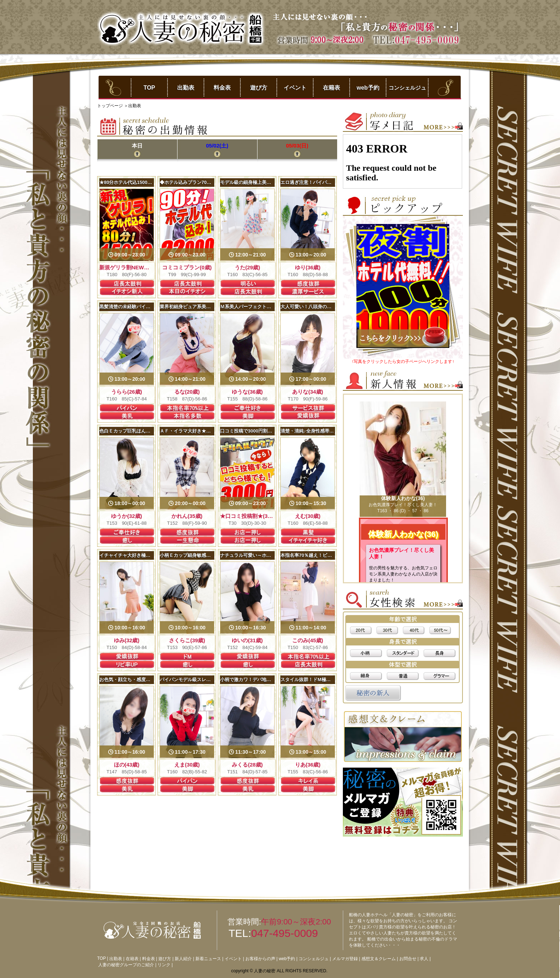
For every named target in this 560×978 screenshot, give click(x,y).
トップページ (111, 106)
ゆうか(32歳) (127, 516)
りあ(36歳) (308, 765)
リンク (164, 965)
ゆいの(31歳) (247, 640)
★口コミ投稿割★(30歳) (249, 516)
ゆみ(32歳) (127, 640)
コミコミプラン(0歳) (187, 267)
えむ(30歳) (308, 516)
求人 (424, 959)
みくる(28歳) (247, 765)
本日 (137, 146)
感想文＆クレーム (379, 959)
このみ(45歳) (308, 640)
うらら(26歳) (127, 392)
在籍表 (331, 88)
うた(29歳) (247, 267)
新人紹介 (183, 959)
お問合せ (408, 959)
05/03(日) (297, 146)
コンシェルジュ (407, 88)
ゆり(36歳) (308, 267)
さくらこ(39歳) (187, 640)
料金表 (222, 88)
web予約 (368, 88)
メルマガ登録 (345, 959)
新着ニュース (208, 959)
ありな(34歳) (308, 392)
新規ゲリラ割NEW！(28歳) (132, 267)
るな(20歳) (187, 392)
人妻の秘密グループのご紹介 (126, 965)
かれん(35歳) (187, 516)
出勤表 (186, 88)
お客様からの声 (260, 959)
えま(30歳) (187, 765)
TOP (149, 88)
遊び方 (259, 88)
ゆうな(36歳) (247, 392)
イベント (295, 88)
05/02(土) (217, 146)
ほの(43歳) (127, 765)
